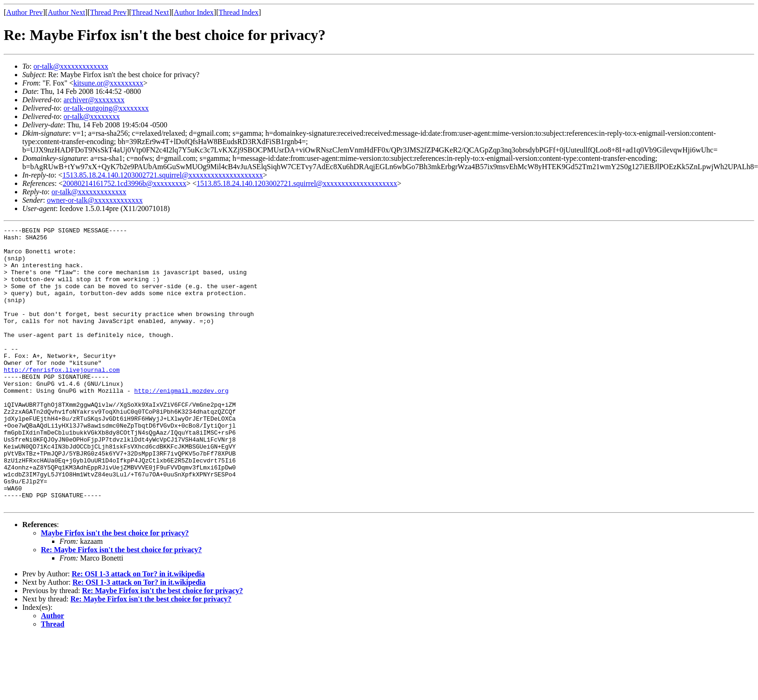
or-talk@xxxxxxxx (92, 116)
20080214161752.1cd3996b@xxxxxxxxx (125, 183)
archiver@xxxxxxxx (94, 100)
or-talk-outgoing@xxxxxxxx (106, 108)
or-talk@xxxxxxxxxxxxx (71, 66)
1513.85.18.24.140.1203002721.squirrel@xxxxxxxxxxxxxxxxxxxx (163, 175)
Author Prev (24, 12)
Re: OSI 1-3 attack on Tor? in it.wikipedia (138, 630)
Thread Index (239, 12)
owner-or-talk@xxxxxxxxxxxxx (95, 200)
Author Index (194, 12)
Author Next (66, 12)
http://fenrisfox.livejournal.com (62, 399)
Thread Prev (109, 12)
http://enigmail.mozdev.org (181, 424)
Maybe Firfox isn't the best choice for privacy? (115, 589)
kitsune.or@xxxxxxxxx (108, 83)
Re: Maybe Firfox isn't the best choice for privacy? (121, 605)
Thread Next (150, 12)
